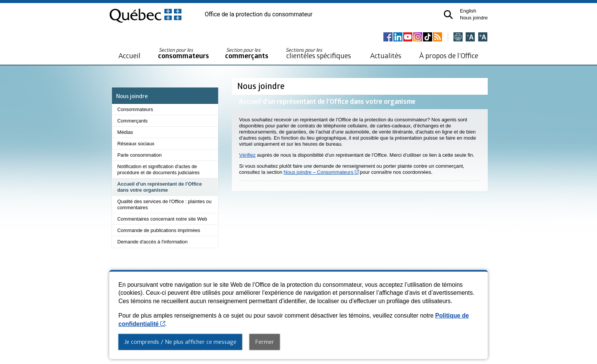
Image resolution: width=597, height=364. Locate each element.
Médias (125, 132)
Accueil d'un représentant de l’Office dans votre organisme (160, 187)
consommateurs (184, 53)
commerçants (247, 53)
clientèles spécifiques (318, 53)
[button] (448, 15)
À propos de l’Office (449, 55)
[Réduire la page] (470, 37)
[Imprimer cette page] (458, 37)
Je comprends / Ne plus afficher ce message (180, 342)
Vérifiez (247, 155)
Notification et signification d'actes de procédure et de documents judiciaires (158, 169)
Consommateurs (135, 109)
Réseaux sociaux (136, 144)
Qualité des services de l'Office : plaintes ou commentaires (164, 204)
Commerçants (132, 121)
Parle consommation (140, 155)
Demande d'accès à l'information (152, 242)
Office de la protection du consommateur (259, 14)
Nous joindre (474, 18)
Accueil (129, 55)
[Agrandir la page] (483, 37)
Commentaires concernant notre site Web (162, 219)
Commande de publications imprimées (159, 230)
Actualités (386, 55)
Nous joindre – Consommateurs (321, 172)
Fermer (265, 342)
